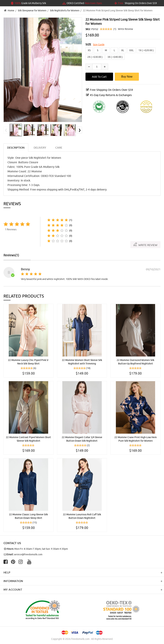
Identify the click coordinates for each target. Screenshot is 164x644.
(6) (35, 368)
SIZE (88, 44)
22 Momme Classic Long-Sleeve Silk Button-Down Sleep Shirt (28, 516)
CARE (59, 148)
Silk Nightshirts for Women (65, 10)
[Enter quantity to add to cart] (97, 67)
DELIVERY (40, 148)
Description (16, 148)
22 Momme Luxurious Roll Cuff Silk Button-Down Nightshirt (82, 516)
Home (11, 10)
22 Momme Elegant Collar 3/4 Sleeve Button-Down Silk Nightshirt (82, 439)
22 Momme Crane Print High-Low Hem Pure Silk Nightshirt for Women (136, 439)
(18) (88, 368)
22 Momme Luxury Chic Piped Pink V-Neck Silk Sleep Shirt (28, 362)
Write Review (125, 29)
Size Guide (99, 45)
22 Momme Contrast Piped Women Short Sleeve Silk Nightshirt (28, 439)
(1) (115, 29)
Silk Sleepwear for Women (32, 10)
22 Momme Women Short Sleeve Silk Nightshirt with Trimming (82, 362)
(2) (88, 445)
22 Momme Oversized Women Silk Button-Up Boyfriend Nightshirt (135, 362)
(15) (35, 522)
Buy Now (127, 77)
